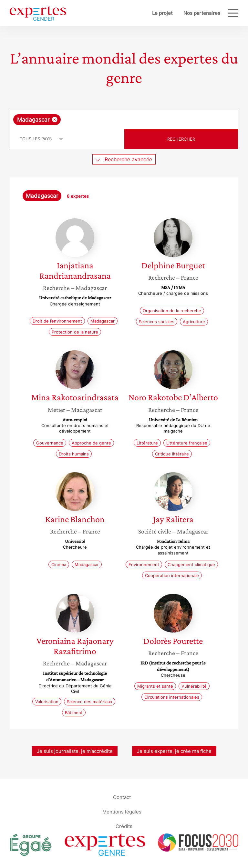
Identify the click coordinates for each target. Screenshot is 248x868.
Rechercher (181, 139)
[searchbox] (114, 120)
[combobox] (124, 120)
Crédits (124, 826)
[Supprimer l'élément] (55, 120)
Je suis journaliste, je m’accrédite (75, 751)
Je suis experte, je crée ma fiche (174, 751)
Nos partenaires (202, 13)
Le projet (162, 13)
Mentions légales (122, 812)
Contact (122, 797)
